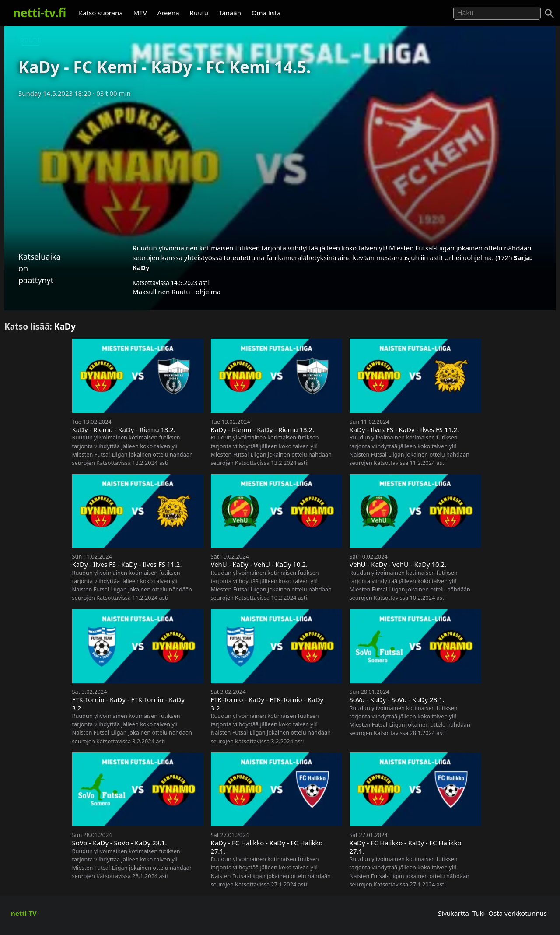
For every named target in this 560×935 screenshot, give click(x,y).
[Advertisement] (280, 168)
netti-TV (24, 913)
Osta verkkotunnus (518, 913)
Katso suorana (101, 13)
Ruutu (199, 13)
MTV (140, 13)
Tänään (230, 13)
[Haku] (549, 14)
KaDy (141, 267)
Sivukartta (453, 913)
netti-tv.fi (40, 13)
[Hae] (497, 13)
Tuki (479, 913)
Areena (168, 13)
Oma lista (266, 13)
